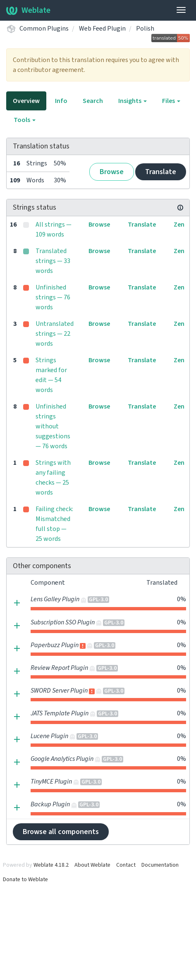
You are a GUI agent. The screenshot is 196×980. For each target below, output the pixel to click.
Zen (179, 225)
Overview (26, 101)
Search (93, 101)
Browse (112, 172)
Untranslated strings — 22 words (55, 334)
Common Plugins (44, 29)
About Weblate (92, 865)
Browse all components (61, 832)
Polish (145, 29)
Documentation (160, 865)
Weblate (28, 10)
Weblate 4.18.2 (51, 865)
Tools (25, 120)
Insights (133, 101)
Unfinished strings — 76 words (53, 297)
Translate (161, 172)
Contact (126, 865)
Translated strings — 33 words (53, 261)
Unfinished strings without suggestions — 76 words (53, 426)
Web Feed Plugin (102, 29)
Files (171, 101)
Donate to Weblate (25, 880)
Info (61, 101)
